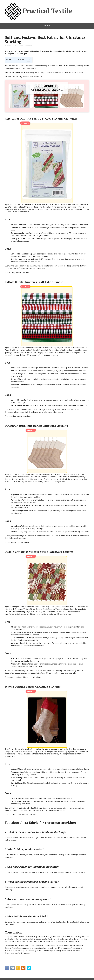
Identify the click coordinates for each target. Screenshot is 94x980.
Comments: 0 (29, 46)
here (29, 416)
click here (26, 272)
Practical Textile (38, 11)
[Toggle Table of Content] (28, 60)
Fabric (21, 46)
